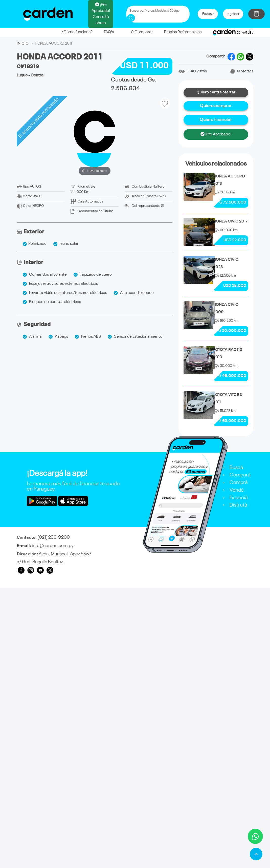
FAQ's (109, 32)
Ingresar (233, 14)
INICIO (23, 44)
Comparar (139, 32)
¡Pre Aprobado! (216, 134)
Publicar (208, 14)
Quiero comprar (216, 106)
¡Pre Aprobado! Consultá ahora (101, 14)
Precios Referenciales (183, 32)
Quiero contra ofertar (216, 92)
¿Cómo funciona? (77, 32)
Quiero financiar (216, 120)
